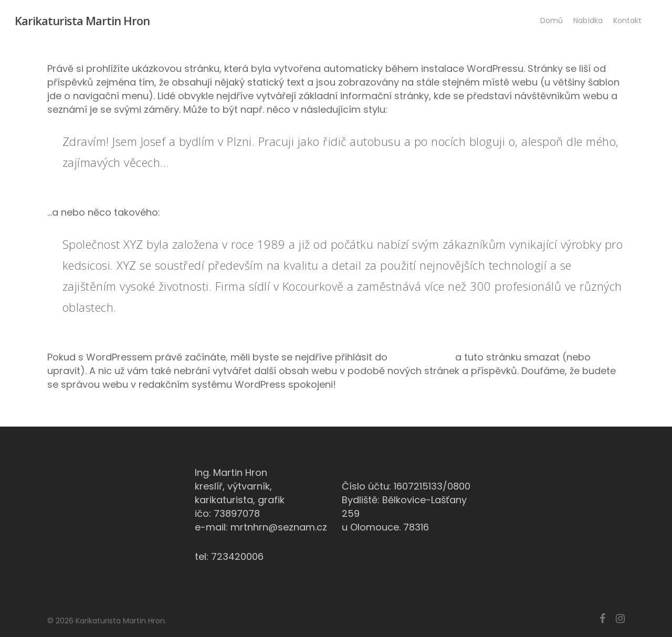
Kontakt (627, 20)
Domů (552, 20)
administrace (421, 357)
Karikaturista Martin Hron (82, 20)
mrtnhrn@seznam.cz (279, 527)
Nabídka (588, 20)
